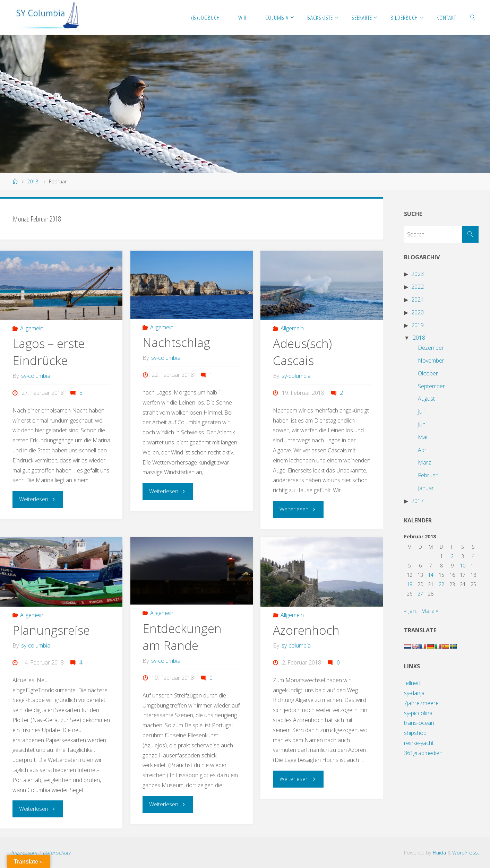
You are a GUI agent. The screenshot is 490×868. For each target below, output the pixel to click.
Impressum (24, 852)
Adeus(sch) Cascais (303, 352)
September (431, 386)
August (426, 399)
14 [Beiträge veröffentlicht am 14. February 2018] (431, 575)
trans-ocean (419, 723)
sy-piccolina (418, 713)
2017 (418, 501)
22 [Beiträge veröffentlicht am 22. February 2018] (441, 584)
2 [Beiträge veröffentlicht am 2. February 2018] (452, 556)
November (431, 361)
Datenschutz (57, 852)
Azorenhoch (306, 630)
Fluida (439, 852)
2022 (418, 287)
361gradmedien (423, 753)
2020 (418, 312)
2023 (418, 274)
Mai (423, 437)
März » (430, 611)
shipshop (415, 733)
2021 (418, 300)
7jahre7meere (421, 703)
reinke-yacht (419, 743)
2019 (418, 325)
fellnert (412, 683)
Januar (426, 488)
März (424, 462)
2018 (33, 181)
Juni (422, 424)
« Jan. (410, 611)
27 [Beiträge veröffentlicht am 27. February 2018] (420, 594)
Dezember (431, 348)
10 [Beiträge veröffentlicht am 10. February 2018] (463, 566)
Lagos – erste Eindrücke (49, 352)
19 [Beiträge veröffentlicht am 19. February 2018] (410, 584)
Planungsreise (51, 630)
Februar (428, 475)
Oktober (428, 373)
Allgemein (32, 328)
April (423, 450)
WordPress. (466, 852)
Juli (421, 411)
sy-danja (414, 693)
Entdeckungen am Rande (182, 636)
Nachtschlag (177, 342)
